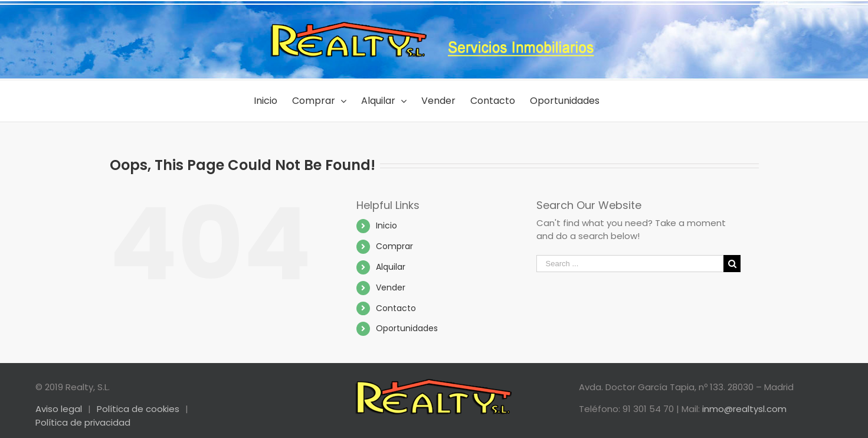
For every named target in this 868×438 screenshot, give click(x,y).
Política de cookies (138, 409)
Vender (391, 287)
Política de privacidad (83, 422)
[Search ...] (630, 264)
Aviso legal (59, 409)
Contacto (396, 308)
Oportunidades (407, 328)
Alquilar (391, 267)
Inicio (386, 225)
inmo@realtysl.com (744, 409)
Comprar (394, 246)
